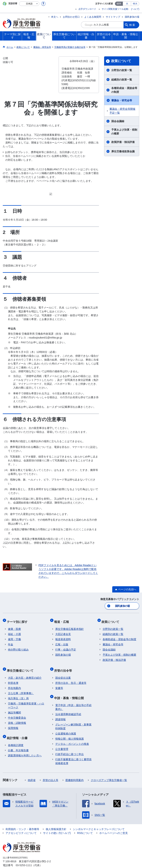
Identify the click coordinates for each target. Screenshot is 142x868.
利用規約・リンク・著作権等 (22, 822)
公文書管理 (62, 741)
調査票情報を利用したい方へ (25, 748)
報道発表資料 (63, 636)
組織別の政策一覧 (122, 80)
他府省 (32, 773)
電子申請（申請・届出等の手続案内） (73, 700)
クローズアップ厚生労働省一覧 (109, 773)
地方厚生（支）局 (18, 693)
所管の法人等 (50, 773)
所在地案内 (14, 683)
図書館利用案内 (75, 773)
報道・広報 (63, 620)
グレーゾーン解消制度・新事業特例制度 (73, 719)
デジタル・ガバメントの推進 (72, 736)
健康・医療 (14, 626)
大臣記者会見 (63, 631)
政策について (121, 61)
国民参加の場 (132, 17)
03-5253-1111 (24, 858)
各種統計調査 (16, 738)
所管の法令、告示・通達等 (71, 678)
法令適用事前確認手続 (68, 707)
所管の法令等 (64, 666)
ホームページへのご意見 (114, 825)
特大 (135, 4)
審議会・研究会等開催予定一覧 (122, 111)
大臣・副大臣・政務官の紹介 (25, 673)
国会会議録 (118, 121)
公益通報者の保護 (66, 726)
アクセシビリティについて (21, 825)
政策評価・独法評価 (123, 142)
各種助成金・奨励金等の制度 (124, 90)
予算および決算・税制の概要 (124, 132)
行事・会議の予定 (66, 647)
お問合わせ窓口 (71, 17)
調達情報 (60, 712)
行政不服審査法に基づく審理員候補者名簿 (73, 754)
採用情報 (13, 723)
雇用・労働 (14, 636)
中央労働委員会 (17, 713)
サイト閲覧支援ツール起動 (115, 9)
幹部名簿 (13, 678)
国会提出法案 (63, 673)
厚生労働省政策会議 (123, 151)
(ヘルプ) (135, 9)
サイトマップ (113, 17)
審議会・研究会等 (122, 100)
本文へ (55, 17)
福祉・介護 (14, 631)
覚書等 (59, 683)
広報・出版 (62, 642)
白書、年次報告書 (18, 743)
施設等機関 (14, 707)
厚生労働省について (21, 666)
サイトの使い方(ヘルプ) (57, 825)
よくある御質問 (93, 17)
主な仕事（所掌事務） (21, 688)
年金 (11, 642)
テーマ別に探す (18, 620)
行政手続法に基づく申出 (70, 747)
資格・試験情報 (17, 718)
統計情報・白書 (18, 731)
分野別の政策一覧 (122, 70)
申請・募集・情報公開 (70, 691)
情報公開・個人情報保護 (70, 731)
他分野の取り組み (18, 647)
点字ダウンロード (87, 9)
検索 (132, 25)
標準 (119, 4)
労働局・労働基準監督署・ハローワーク (26, 700)
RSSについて (85, 825)
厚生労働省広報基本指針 (70, 626)
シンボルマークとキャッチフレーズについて (99, 822)
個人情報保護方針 (56, 822)
